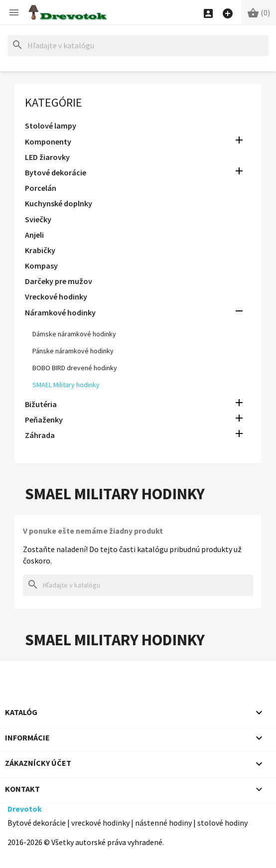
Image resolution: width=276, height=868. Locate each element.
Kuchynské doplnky (59, 203)
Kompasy (41, 266)
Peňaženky (44, 420)
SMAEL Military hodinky (66, 385)
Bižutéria (41, 404)
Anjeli (34, 235)
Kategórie (54, 102)
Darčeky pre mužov (59, 281)
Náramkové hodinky (60, 312)
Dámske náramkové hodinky (74, 334)
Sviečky (38, 219)
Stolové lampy (51, 126)
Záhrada (40, 435)
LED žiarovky (47, 157)
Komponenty (48, 142)
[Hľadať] (138, 46)
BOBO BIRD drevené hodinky (75, 368)
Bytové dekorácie (56, 172)
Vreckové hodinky (56, 296)
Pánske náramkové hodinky (73, 351)
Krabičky (40, 250)
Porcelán (41, 188)
